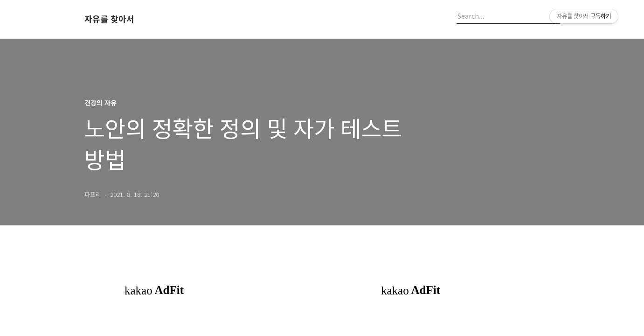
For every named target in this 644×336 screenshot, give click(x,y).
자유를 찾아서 (109, 19)
